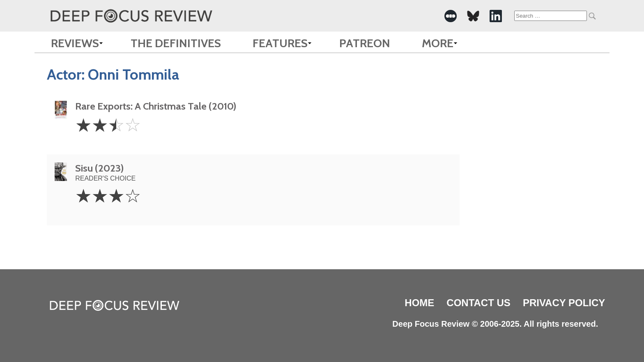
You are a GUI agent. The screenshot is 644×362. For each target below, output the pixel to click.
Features (280, 43)
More (438, 43)
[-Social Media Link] (451, 16)
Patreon (365, 43)
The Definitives (176, 43)
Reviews (75, 43)
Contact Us (478, 303)
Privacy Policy (564, 303)
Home (419, 303)
